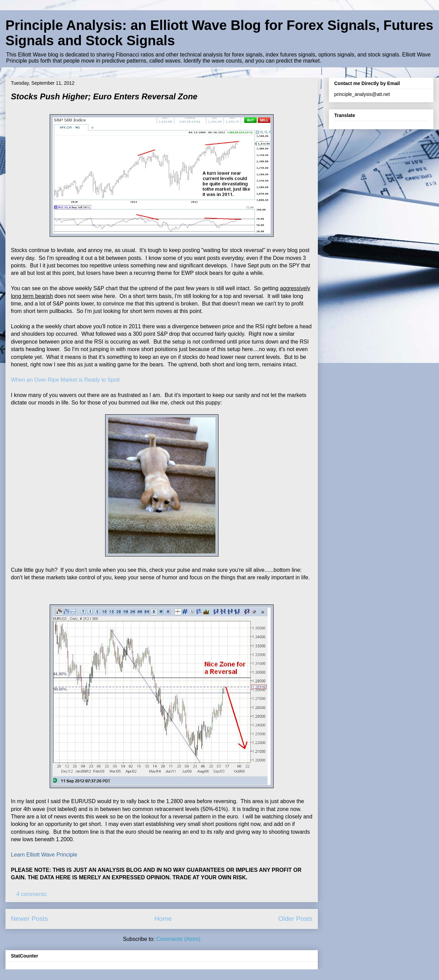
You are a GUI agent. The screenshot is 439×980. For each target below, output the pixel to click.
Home (163, 919)
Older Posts (295, 919)
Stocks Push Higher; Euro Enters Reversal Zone (104, 96)
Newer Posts (29, 919)
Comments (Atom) (178, 939)
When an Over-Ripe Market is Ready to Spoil (65, 380)
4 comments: (33, 894)
